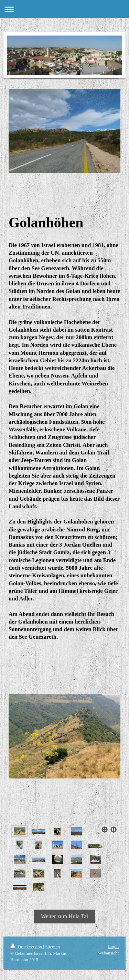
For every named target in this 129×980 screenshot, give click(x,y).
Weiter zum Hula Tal (64, 916)
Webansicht (108, 953)
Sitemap (52, 947)
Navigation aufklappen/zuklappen (64, 9)
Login (113, 946)
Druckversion (27, 947)
